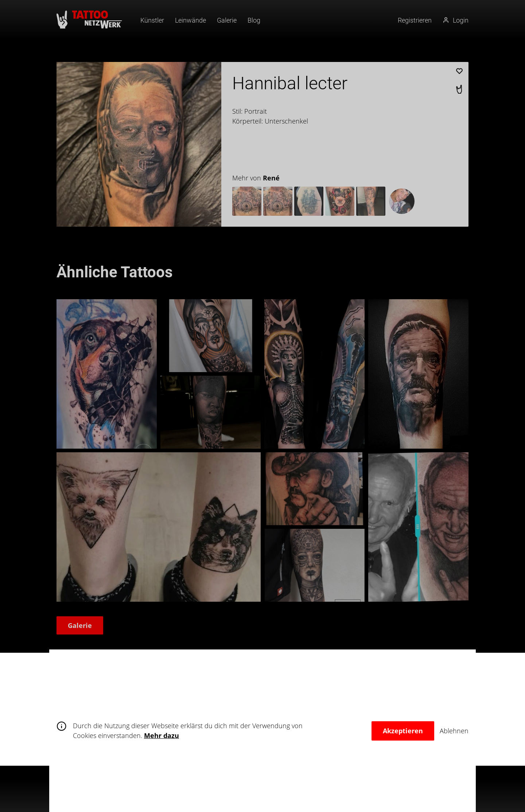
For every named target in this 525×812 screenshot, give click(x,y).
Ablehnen (454, 731)
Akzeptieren (403, 731)
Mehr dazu (162, 735)
